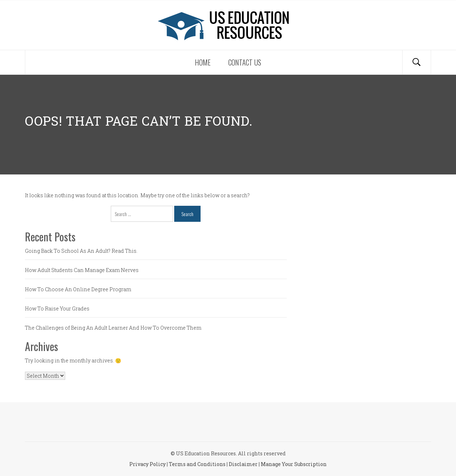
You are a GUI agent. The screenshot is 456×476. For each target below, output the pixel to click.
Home (203, 62)
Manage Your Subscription (294, 464)
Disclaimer (243, 464)
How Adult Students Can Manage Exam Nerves (82, 270)
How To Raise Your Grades (57, 308)
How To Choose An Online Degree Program (78, 289)
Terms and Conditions (197, 464)
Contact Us (245, 62)
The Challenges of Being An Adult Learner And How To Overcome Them (113, 328)
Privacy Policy (147, 464)
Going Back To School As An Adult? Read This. (81, 251)
